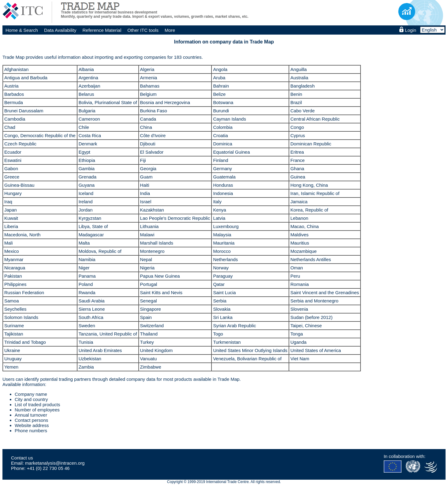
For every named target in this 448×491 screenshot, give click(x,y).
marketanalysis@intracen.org (55, 463)
